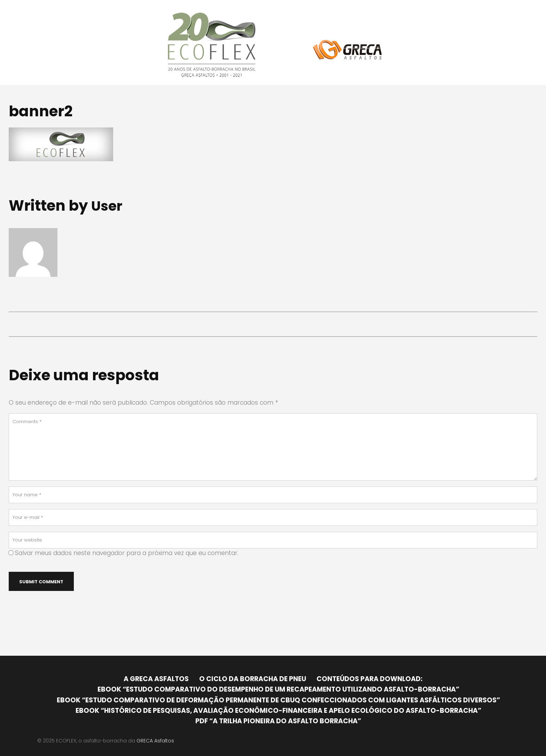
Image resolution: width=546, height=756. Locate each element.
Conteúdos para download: (369, 679)
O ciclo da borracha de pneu (253, 679)
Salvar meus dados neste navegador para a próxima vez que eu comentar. (127, 553)
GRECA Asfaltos (155, 741)
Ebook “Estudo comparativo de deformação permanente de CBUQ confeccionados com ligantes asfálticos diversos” (278, 700)
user (108, 206)
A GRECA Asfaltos (156, 679)
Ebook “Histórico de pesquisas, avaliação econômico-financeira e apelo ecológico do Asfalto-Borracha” (278, 711)
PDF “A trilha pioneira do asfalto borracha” (278, 721)
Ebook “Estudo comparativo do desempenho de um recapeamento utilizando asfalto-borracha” (278, 689)
